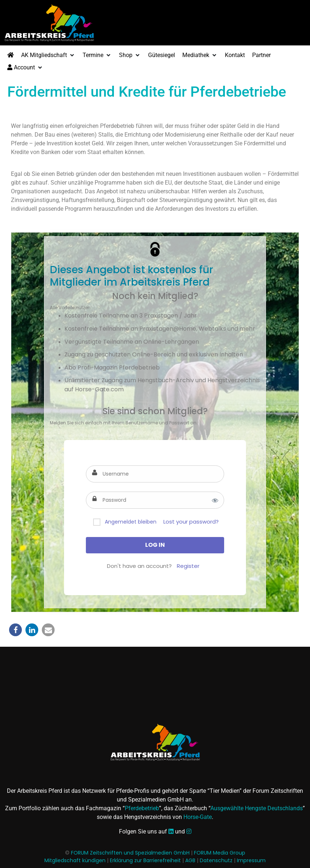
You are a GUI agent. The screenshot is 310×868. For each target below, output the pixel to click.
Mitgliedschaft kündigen (75, 860)
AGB (190, 860)
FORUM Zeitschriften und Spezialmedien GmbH (130, 853)
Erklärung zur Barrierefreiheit (145, 860)
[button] (48, 55)
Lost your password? (191, 522)
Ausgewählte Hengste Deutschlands (257, 808)
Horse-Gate (198, 817)
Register (188, 566)
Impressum (251, 860)
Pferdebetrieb (142, 808)
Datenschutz (216, 860)
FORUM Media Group (220, 853)
